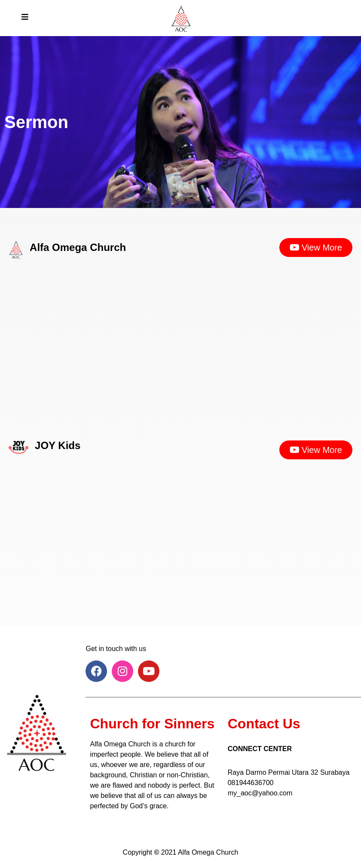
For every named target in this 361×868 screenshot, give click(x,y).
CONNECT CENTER (260, 749)
